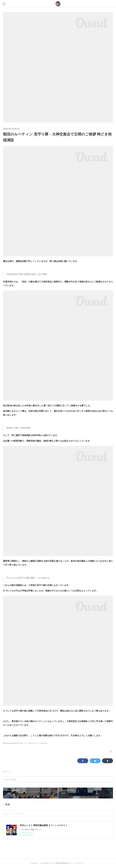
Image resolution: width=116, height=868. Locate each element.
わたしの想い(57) (29, 743)
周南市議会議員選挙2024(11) (13, 743)
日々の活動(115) (42, 743)
